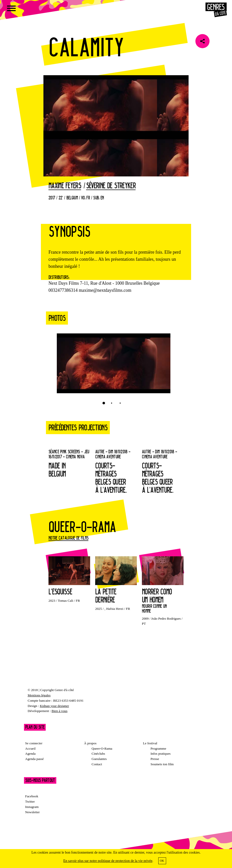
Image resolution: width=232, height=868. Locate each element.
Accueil (30, 748)
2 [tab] (112, 403)
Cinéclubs (98, 754)
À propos (90, 743)
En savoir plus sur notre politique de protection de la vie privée (108, 861)
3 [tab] (120, 403)
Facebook (32, 796)
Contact (97, 764)
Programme (158, 748)
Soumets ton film (162, 764)
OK (162, 861)
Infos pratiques (161, 754)
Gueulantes (99, 759)
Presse (155, 759)
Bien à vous (59, 711)
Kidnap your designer (54, 706)
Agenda (30, 754)
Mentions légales (39, 695)
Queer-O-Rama (102, 748)
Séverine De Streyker (111, 186)
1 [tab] (104, 403)
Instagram (32, 807)
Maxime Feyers (65, 186)
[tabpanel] (113, 366)
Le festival (150, 743)
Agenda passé (35, 759)
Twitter (30, 801)
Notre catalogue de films (68, 538)
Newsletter (33, 812)
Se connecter (34, 743)
